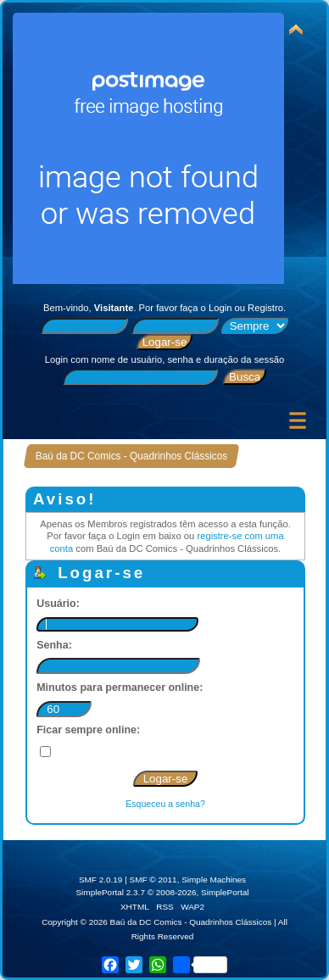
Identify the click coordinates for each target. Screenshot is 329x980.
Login (220, 308)
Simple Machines (214, 880)
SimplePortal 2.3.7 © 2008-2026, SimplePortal (162, 892)
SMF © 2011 (153, 880)
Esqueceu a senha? (165, 804)
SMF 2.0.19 (101, 880)
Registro (265, 308)
